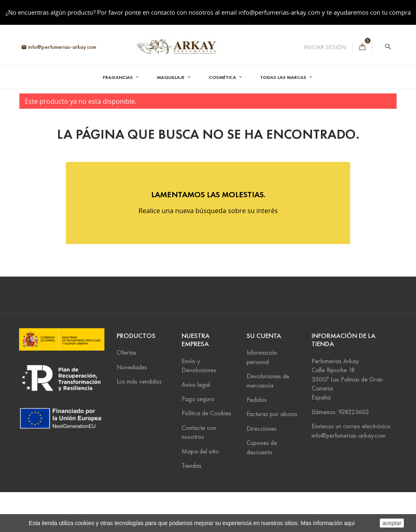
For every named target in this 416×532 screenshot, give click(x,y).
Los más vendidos (139, 421)
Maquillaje (171, 77)
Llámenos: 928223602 (340, 451)
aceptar (392, 523)
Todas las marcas (284, 77)
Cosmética (223, 77)
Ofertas (127, 392)
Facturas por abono (272, 454)
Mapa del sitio (200, 491)
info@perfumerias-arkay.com (279, 12)
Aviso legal (196, 424)
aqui (349, 523)
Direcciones (262, 468)
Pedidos (257, 439)
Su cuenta (264, 375)
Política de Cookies (206, 453)
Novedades (132, 407)
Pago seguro (198, 438)
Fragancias (118, 77)
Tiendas (192, 505)
